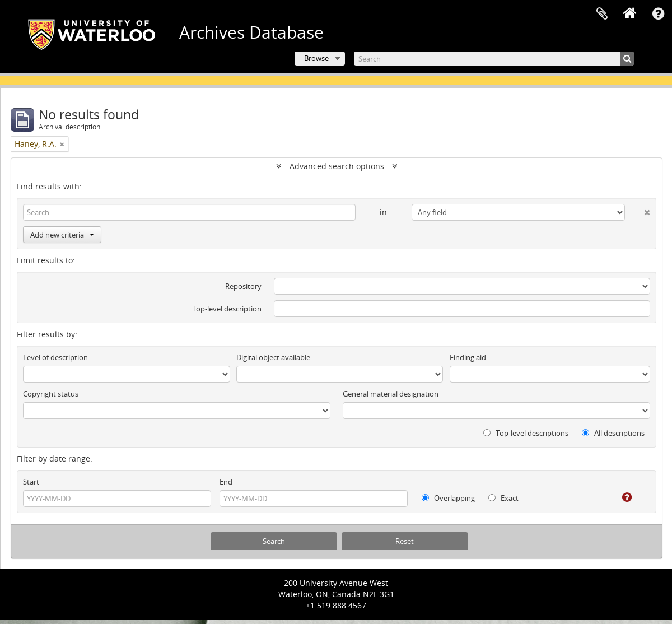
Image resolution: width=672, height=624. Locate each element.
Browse (316, 58)
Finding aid (468, 357)
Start (31, 482)
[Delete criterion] (638, 210)
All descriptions (613, 433)
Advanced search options (337, 166)
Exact (503, 498)
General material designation (391, 394)
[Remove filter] (62, 144)
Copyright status (51, 394)
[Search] (494, 59)
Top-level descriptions (526, 433)
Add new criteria (62, 235)
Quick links (658, 14)
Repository (243, 286)
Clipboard (602, 14)
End (226, 482)
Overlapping (448, 498)
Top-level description (227, 309)
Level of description (55, 357)
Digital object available (273, 357)
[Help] (619, 497)
